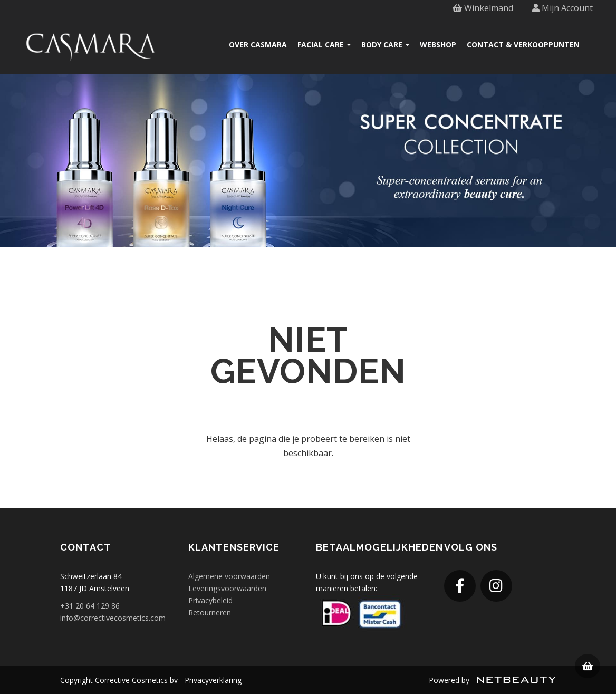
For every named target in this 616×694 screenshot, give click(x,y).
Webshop (438, 45)
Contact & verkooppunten (523, 45)
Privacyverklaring (213, 680)
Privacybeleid (210, 600)
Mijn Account (562, 8)
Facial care (324, 45)
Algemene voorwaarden (229, 576)
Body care (385, 45)
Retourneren (210, 613)
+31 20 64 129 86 (90, 606)
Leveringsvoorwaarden (227, 588)
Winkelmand (483, 8)
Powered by (492, 680)
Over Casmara (258, 45)
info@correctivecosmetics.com (113, 618)
